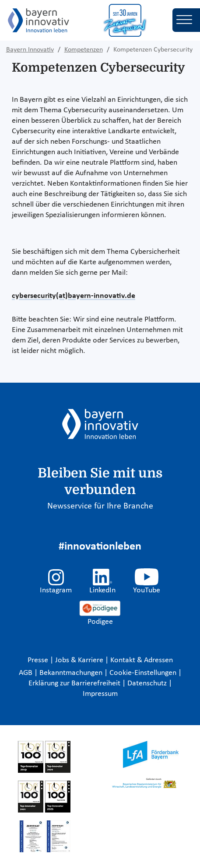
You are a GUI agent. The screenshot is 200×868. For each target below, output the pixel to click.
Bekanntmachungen (72, 673)
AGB (26, 673)
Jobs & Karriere (80, 660)
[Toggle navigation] (186, 20)
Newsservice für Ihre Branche (100, 506)
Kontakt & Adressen (142, 660)
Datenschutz (148, 683)
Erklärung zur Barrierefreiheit (75, 683)
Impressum (100, 694)
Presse (39, 660)
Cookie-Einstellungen (143, 673)
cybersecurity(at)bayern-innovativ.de (74, 296)
